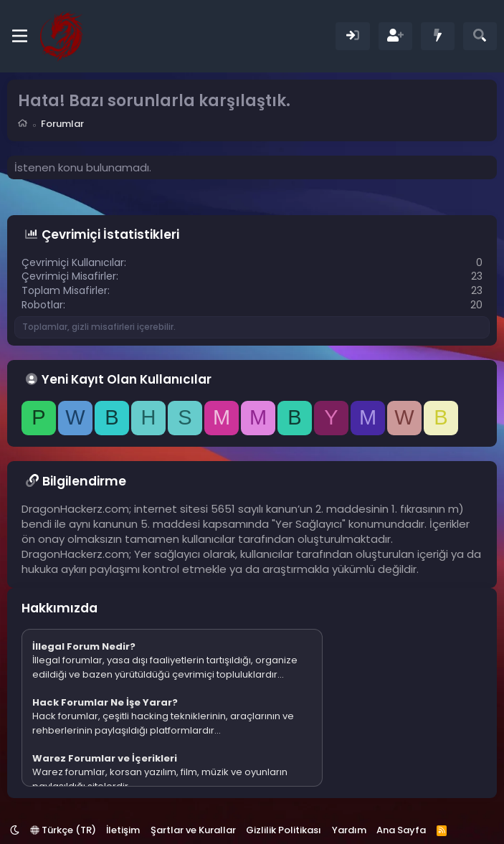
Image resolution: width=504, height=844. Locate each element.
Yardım (349, 830)
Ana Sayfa (401, 830)
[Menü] (20, 36)
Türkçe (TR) (63, 830)
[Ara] (480, 36)
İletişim (123, 830)
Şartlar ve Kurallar (193, 830)
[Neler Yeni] (438, 36)
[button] (15, 830)
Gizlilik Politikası (284, 830)
